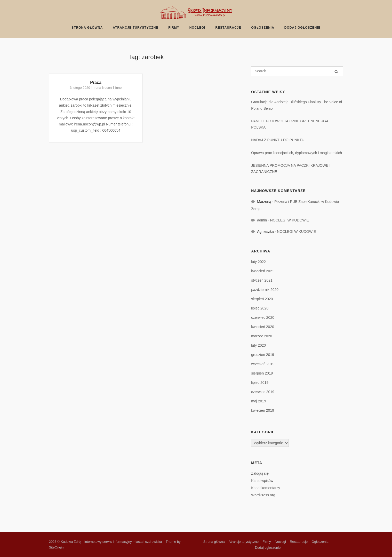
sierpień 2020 (262, 299)
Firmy (174, 28)
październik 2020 (265, 290)
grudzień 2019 (263, 355)
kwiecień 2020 (263, 327)
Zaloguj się (260, 473)
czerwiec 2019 (263, 392)
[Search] (336, 71)
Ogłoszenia (263, 28)
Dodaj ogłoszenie (302, 28)
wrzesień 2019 (263, 364)
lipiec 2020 (260, 308)
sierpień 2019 (262, 373)
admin (262, 220)
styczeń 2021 (262, 280)
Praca (96, 82)
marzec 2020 (262, 336)
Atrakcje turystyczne (135, 28)
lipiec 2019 (260, 383)
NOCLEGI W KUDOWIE (290, 220)
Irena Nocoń (103, 88)
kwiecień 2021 (263, 271)
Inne (118, 88)
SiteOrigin (56, 547)
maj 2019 (259, 401)
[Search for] (297, 71)
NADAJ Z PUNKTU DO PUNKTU (278, 140)
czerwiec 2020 (263, 317)
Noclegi (197, 28)
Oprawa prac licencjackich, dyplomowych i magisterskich (297, 153)
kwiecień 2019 (263, 410)
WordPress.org (263, 495)
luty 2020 (258, 345)
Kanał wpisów (262, 481)
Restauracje (228, 28)
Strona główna (87, 28)
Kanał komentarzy (266, 488)
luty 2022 (258, 262)
